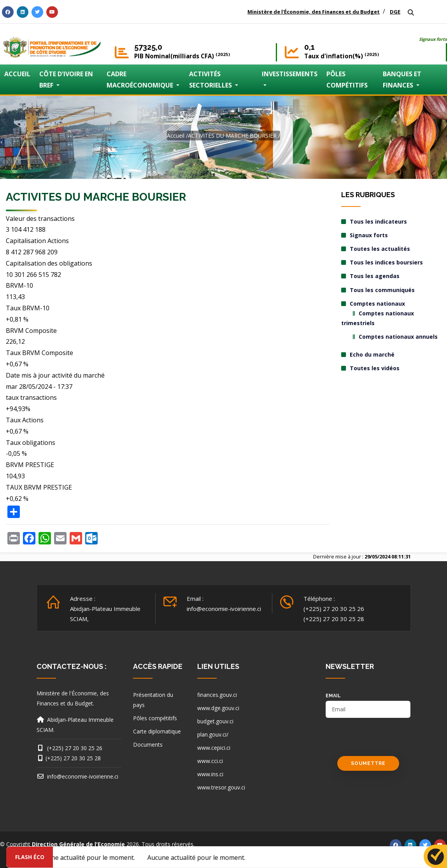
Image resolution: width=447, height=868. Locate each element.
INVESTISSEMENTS (290, 74)
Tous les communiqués (382, 290)
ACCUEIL (17, 74)
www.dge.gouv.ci (218, 708)
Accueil (176, 136)
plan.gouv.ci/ (213, 734)
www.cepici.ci (214, 748)
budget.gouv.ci (215, 721)
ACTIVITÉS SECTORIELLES (211, 80)
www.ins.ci (210, 774)
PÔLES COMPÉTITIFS (347, 80)
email (333, 696)
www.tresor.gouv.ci (221, 787)
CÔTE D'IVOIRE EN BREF (66, 80)
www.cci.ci (210, 761)
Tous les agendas (375, 276)
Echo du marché (372, 354)
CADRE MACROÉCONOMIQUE (141, 80)
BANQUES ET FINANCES (402, 80)
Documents (148, 745)
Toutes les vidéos (375, 368)
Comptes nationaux (377, 304)
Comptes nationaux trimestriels (378, 318)
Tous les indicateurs (378, 221)
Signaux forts (433, 39)
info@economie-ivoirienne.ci (224, 609)
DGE (395, 12)
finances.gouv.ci (217, 695)
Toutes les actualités (380, 249)
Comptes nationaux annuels (398, 337)
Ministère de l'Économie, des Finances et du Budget (314, 12)
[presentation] (385, 741)
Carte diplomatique (157, 731)
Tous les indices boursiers (386, 262)
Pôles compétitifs (155, 718)
